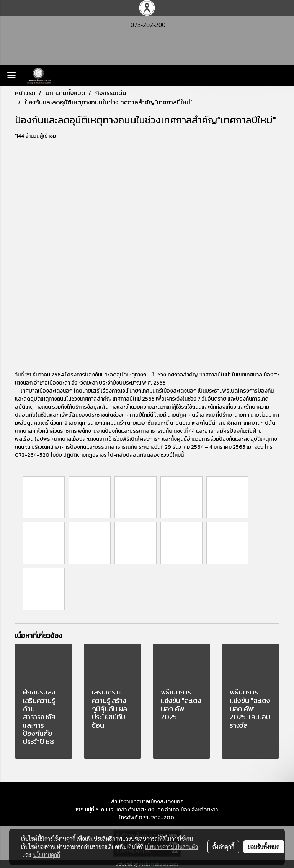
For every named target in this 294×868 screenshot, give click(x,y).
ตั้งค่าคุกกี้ (223, 847)
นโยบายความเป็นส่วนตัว (171, 847)
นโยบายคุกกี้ (47, 855)
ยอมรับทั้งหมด (264, 847)
